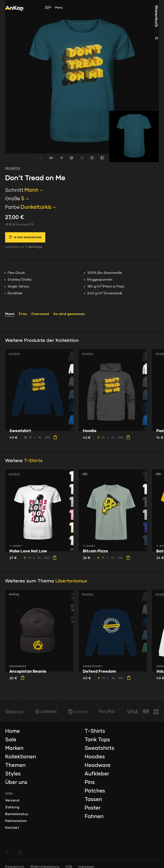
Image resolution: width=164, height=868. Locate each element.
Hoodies (95, 757)
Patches (95, 791)
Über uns (16, 782)
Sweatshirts (99, 748)
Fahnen (94, 817)
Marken (14, 748)
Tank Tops (97, 740)
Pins (90, 782)
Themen (15, 765)
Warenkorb (156, 22)
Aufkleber (97, 774)
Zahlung (12, 807)
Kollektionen (21, 757)
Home (12, 731)
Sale (11, 740)
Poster (93, 808)
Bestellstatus (17, 814)
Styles (13, 774)
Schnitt (14, 190)
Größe (13, 199)
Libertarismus (71, 581)
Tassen (93, 800)
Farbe (12, 207)
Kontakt (12, 828)
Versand (12, 800)
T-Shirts (33, 461)
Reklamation (16, 821)
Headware (97, 765)
